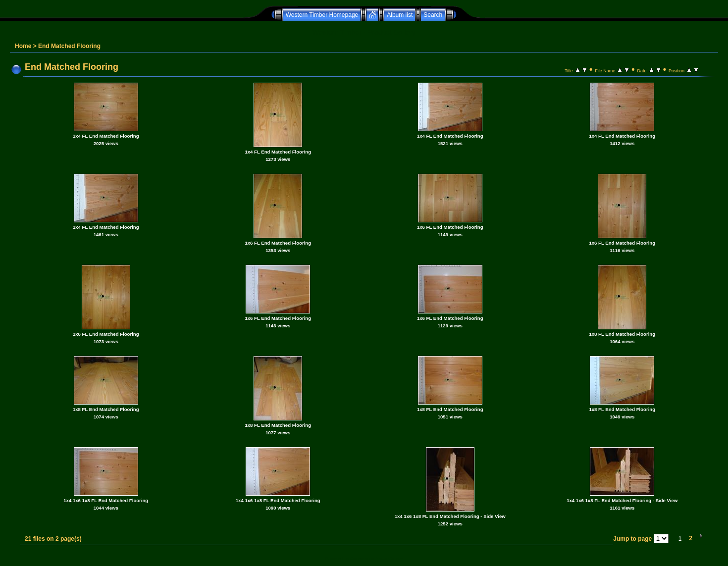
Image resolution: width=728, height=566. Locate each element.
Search (433, 15)
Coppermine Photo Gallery (376, 559)
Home (23, 46)
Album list (400, 15)
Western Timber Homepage (322, 15)
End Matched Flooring (69, 46)
